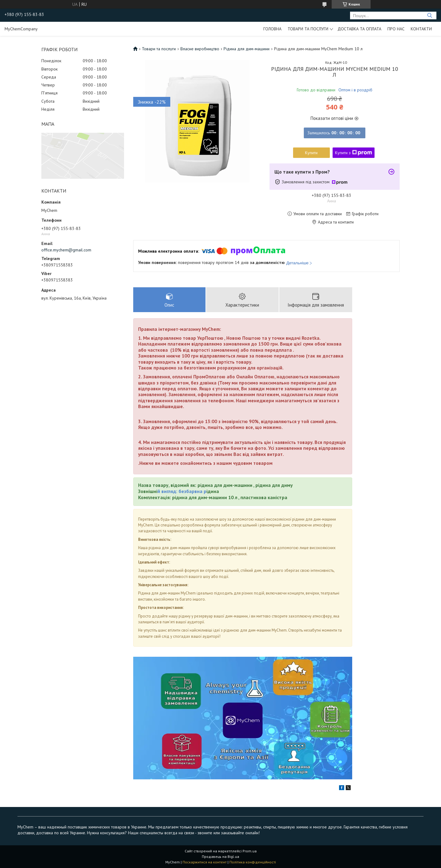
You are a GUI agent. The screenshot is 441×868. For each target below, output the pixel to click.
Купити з (354, 153)
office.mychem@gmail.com (66, 250)
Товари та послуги (308, 29)
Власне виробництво (200, 49)
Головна (272, 29)
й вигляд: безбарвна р (182, 491)
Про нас (396, 29)
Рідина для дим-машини (247, 49)
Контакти (421, 29)
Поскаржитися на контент (205, 862)
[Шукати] (430, 15)
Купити (311, 153)
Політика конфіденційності (253, 862)
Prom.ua (250, 851)
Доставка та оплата (359, 29)
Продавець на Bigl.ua (221, 857)
